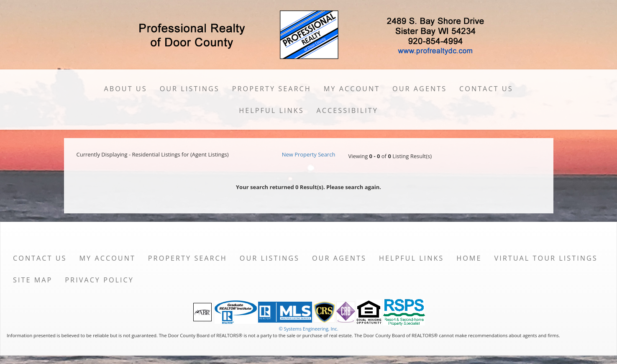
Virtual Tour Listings (546, 258)
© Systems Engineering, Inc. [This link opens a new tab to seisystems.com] (308, 329)
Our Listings (190, 89)
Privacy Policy (99, 280)
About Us (125, 89)
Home (469, 258)
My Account (352, 89)
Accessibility (347, 110)
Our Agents (420, 89)
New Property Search (309, 154)
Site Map (33, 280)
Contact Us (486, 89)
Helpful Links (271, 110)
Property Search (272, 89)
